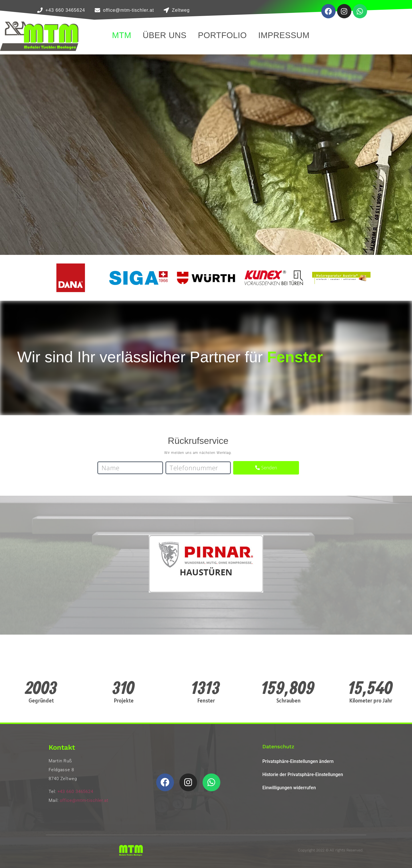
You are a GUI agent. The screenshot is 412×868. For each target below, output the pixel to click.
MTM (122, 35)
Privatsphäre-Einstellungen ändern (298, 761)
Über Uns (165, 35)
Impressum (284, 35)
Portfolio (222, 35)
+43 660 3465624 (76, 792)
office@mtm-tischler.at (84, 800)
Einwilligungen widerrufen (289, 788)
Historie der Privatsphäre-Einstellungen (303, 774)
